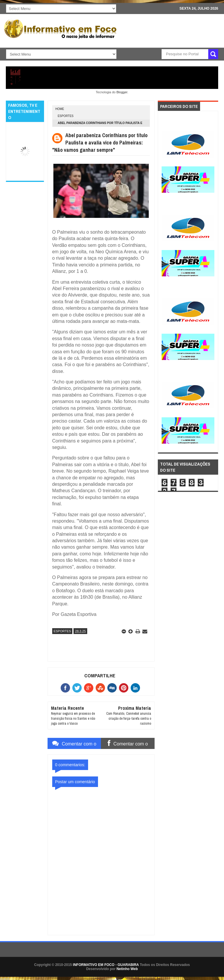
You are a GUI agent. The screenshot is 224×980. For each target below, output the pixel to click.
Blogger (122, 92)
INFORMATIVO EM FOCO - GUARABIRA (106, 965)
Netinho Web (127, 969)
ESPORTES (66, 116)
